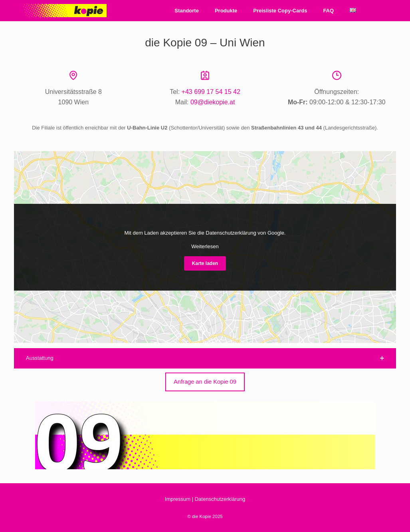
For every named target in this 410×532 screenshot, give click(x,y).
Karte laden (205, 263)
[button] (205, 358)
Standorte (187, 11)
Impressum (178, 499)
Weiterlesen (205, 246)
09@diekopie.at (213, 102)
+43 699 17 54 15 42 (211, 92)
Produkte (226, 11)
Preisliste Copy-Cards (280, 11)
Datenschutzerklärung (220, 499)
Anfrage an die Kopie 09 (205, 382)
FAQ (328, 11)
